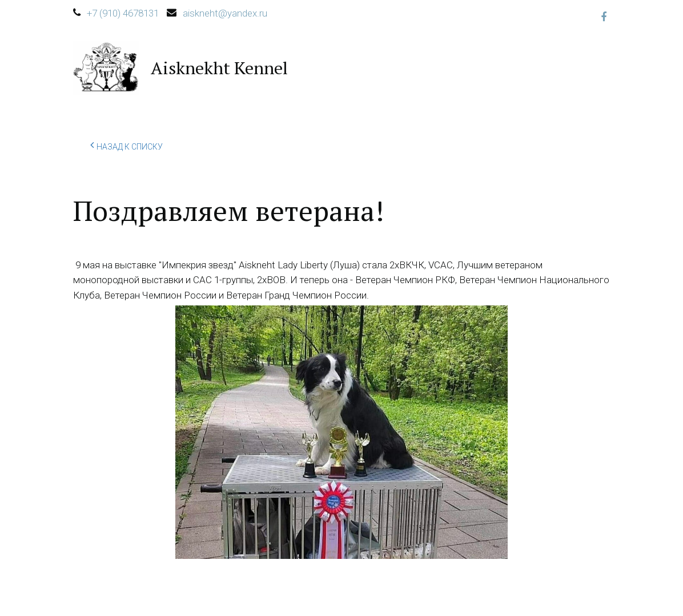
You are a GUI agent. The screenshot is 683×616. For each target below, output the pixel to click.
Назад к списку (126, 145)
